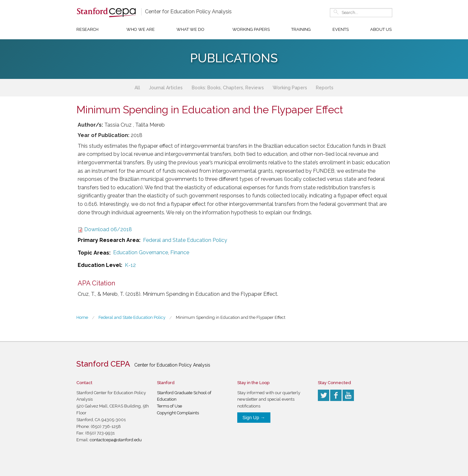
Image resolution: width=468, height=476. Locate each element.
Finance (180, 252)
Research (87, 29)
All (137, 88)
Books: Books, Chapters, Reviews (228, 88)
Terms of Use (169, 406)
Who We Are (141, 29)
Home (82, 317)
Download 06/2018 (108, 229)
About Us (381, 29)
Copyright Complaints (178, 413)
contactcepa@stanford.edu (116, 440)
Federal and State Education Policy (185, 240)
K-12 (130, 265)
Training (301, 29)
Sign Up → (254, 418)
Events (341, 29)
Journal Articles (166, 88)
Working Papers (251, 29)
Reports (325, 88)
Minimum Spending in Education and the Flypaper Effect (231, 317)
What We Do (190, 29)
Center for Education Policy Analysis (188, 12)
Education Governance (141, 252)
